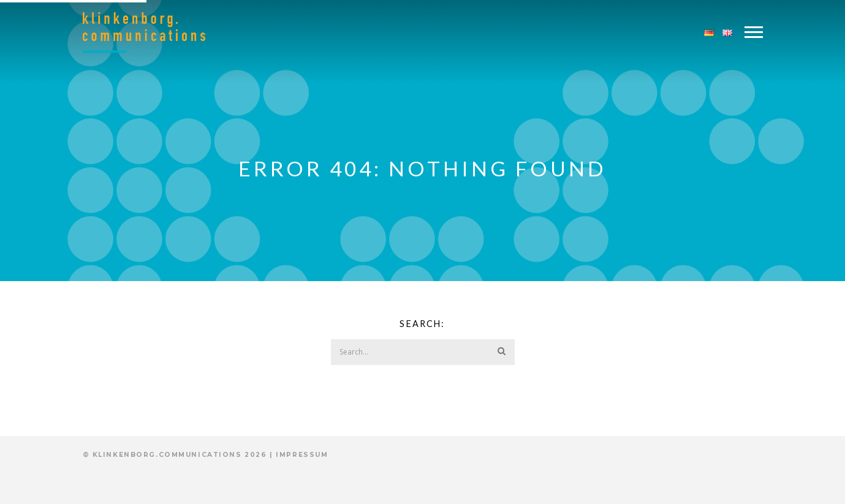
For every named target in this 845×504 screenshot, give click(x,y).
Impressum (302, 455)
